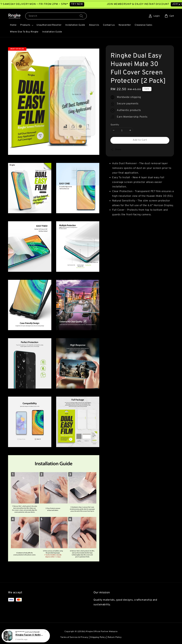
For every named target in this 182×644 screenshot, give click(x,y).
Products (25, 25)
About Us (94, 25)
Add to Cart (140, 140)
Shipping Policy (98, 637)
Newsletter (125, 25)
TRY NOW (82, 4)
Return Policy (115, 637)
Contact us (109, 25)
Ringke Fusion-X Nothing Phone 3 (30, 635)
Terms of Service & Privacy (74, 637)
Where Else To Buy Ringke (24, 32)
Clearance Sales (143, 25)
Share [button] (116, 150)
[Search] (81, 16)
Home (13, 25)
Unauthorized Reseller (49, 25)
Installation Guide (75, 25)
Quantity (115, 125)
